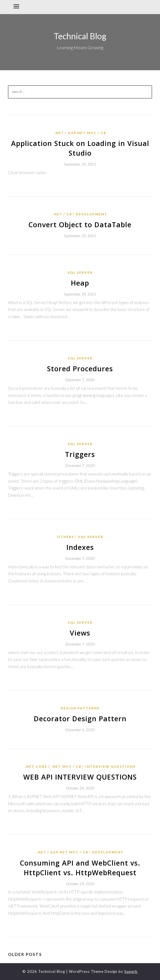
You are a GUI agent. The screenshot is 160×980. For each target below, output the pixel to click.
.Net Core (36, 766)
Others (66, 537)
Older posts (25, 954)
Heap (80, 283)
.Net (59, 133)
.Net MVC (62, 766)
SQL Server (80, 272)
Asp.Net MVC (82, 133)
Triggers (80, 454)
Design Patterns (80, 708)
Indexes (80, 547)
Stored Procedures (80, 369)
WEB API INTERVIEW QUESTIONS (80, 777)
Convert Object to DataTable (80, 224)
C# (103, 133)
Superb (131, 971)
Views (80, 633)
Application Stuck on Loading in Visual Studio (80, 148)
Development (92, 214)
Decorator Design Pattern (80, 718)
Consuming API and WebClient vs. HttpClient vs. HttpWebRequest (80, 868)
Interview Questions (110, 766)
